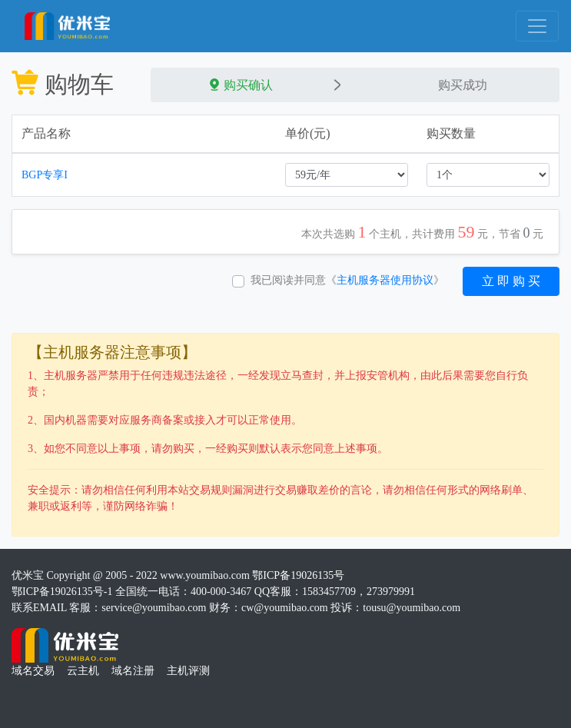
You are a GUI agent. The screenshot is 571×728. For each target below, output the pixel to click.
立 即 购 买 (511, 281)
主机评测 (188, 671)
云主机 (83, 671)
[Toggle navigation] (537, 26)
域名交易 (33, 671)
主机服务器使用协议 (385, 280)
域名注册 (133, 671)
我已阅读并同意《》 (347, 280)
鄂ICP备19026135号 (298, 575)
